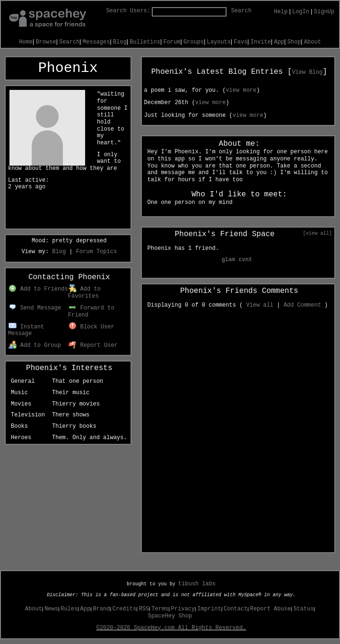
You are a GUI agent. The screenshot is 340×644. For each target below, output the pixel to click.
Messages (96, 42)
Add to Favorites (84, 293)
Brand (101, 609)
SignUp (324, 12)
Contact (235, 609)
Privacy (183, 609)
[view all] (318, 233)
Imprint (209, 609)
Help (281, 12)
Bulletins (145, 42)
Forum (172, 42)
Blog (120, 42)
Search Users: (128, 11)
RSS (144, 609)
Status (303, 609)
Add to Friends (38, 289)
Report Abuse (270, 609)
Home (26, 42)
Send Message (35, 308)
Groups (194, 42)
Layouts (219, 42)
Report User (93, 345)
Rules (69, 609)
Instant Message (26, 331)
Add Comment (302, 305)
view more (241, 90)
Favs (241, 42)
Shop (294, 42)
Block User (92, 327)
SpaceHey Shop (170, 616)
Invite (261, 42)
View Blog (307, 72)
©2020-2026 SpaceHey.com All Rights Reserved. (171, 628)
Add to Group (35, 345)
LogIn (301, 12)
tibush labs (197, 584)
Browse (46, 42)
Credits (124, 609)
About (313, 42)
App (279, 42)
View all (260, 305)
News (51, 609)
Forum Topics (96, 252)
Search (241, 11)
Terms (160, 609)
